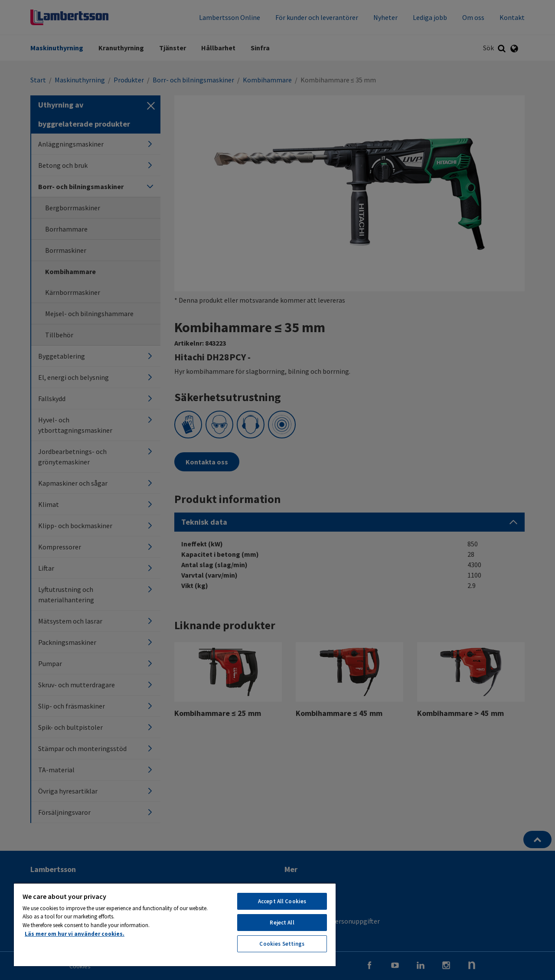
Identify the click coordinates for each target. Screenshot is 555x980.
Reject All (282, 923)
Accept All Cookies (282, 901)
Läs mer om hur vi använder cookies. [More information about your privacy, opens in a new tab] (75, 934)
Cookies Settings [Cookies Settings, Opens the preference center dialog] (282, 944)
